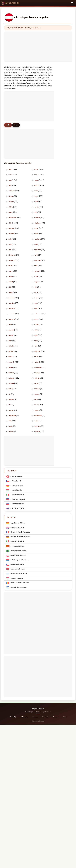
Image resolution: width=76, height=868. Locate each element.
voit (36, 212)
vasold (11, 335)
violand (37, 373)
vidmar (11, 410)
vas (10, 341)
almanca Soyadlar (17, 486)
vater (10, 244)
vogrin (11, 271)
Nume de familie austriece (20, 583)
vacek (36, 319)
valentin (11, 234)
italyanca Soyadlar (18, 495)
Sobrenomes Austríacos (19, 551)
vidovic (11, 223)
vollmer (11, 399)
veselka (37, 389)
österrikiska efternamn (19, 587)
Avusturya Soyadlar (31, 28)
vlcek (36, 234)
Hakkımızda (24, 717)
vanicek (11, 383)
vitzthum (37, 223)
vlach (10, 266)
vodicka (11, 303)
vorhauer (37, 250)
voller (36, 276)
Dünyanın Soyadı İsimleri (15, 28)
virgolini (37, 426)
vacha (36, 325)
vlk (10, 405)
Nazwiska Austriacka (18, 555)
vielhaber (12, 255)
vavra (10, 212)
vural (10, 250)
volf (36, 346)
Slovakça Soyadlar (18, 508)
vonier (37, 298)
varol (36, 399)
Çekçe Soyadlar (17, 481)
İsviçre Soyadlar (17, 476)
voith (36, 255)
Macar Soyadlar (17, 490)
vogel (36, 170)
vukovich (12, 319)
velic (36, 341)
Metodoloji (13, 717)
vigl (36, 287)
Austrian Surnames (18, 528)
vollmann (12, 191)
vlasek (11, 367)
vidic (36, 330)
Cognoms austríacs (18, 546)
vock (36, 191)
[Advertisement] (38, 46)
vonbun (11, 373)
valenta (11, 202)
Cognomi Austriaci (17, 541)
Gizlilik (64, 717)
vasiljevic (38, 239)
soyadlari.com (38, 709)
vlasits (37, 410)
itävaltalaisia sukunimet (19, 574)
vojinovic (12, 309)
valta (10, 421)
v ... (16, 125)
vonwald (11, 314)
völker (11, 207)
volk (36, 266)
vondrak (11, 362)
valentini (37, 271)
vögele (37, 282)
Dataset (56, 717)
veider (11, 276)
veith (36, 202)
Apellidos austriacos (18, 523)
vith (10, 287)
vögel (36, 196)
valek (36, 357)
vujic (36, 335)
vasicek (11, 330)
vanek (36, 207)
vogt (10, 180)
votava (11, 389)
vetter (36, 186)
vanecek (37, 432)
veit (10, 186)
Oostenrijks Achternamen (20, 560)
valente (11, 346)
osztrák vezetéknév (18, 578)
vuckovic (12, 260)
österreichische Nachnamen (21, 537)
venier (37, 228)
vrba (36, 309)
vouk (10, 325)
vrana (11, 293)
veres (36, 421)
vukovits (11, 378)
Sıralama (35, 717)
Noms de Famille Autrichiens (21, 532)
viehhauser (12, 218)
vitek (36, 244)
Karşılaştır (45, 717)
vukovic (37, 218)
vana (36, 293)
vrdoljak (37, 378)
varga (36, 175)
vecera (37, 394)
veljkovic (37, 351)
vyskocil (37, 362)
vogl (10, 170)
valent (11, 282)
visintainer (38, 367)
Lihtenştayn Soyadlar (18, 499)
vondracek (38, 416)
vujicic (11, 432)
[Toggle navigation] (72, 3)
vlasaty (37, 405)
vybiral (11, 351)
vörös (11, 357)
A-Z (8, 125)
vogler (37, 180)
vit (9, 394)
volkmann (38, 314)
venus (36, 383)
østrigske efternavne (18, 569)
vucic (10, 426)
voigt (10, 239)
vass (36, 303)
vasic (10, 175)
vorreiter (12, 298)
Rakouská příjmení (18, 565)
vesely (11, 196)
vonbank (12, 228)
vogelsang (12, 416)
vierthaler (38, 260)
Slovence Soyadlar (18, 504)
